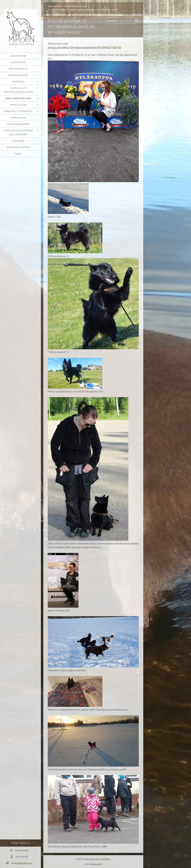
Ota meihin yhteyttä (18, 147)
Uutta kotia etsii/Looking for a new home (18, 132)
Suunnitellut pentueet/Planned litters (18, 90)
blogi (18, 154)
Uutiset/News (18, 62)
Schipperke (18, 82)
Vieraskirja (18, 141)
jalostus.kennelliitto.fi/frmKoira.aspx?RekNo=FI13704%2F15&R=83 (84, 47)
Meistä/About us (18, 69)
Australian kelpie (18, 75)
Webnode (95, 864)
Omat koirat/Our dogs (18, 98)
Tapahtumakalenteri (18, 124)
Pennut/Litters (18, 105)
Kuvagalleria (18, 118)
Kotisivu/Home (18, 56)
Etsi (137, 21)
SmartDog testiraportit (18, 111)
